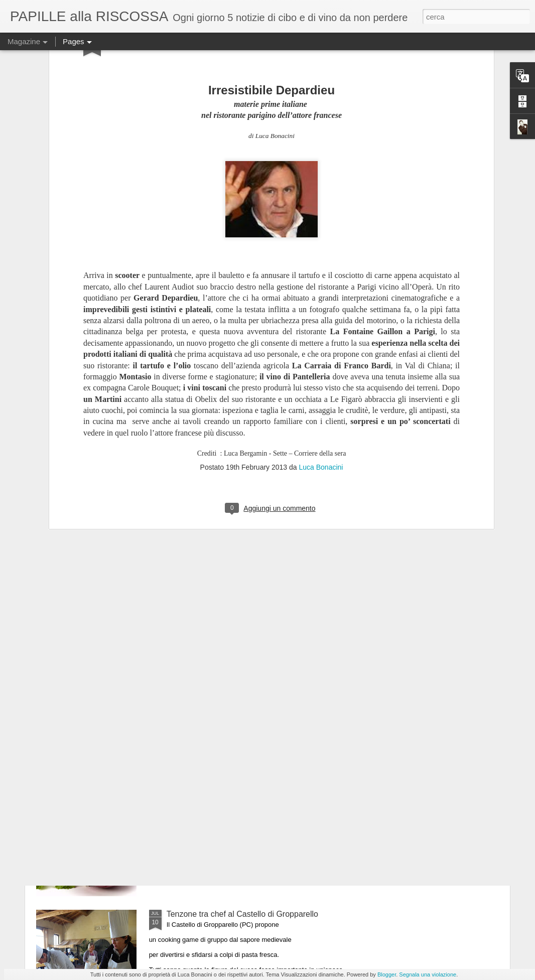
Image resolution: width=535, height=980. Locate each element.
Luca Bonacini (321, 342)
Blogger (387, 974)
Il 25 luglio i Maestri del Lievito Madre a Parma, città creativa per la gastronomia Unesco (258, 691)
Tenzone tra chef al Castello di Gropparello (242, 914)
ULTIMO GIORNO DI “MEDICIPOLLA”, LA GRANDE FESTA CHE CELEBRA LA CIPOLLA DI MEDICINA (260, 805)
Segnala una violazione (428, 974)
